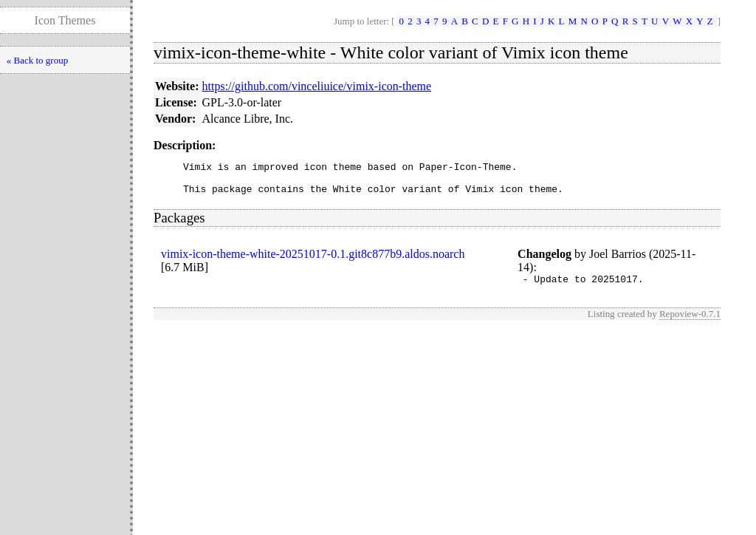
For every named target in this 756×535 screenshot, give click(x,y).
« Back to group (37, 60)
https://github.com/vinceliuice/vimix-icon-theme (317, 86)
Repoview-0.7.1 (690, 323)
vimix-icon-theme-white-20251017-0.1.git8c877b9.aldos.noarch (313, 260)
